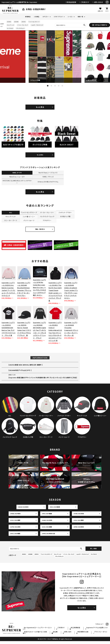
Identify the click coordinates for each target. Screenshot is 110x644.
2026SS (9, 22)
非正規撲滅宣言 (80, 632)
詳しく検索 (93, 551)
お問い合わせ (98, 2)
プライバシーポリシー (102, 635)
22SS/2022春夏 (79, 523)
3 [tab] (55, 86)
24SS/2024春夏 (47, 517)
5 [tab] (62, 86)
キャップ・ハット (11, 25)
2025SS (24, 22)
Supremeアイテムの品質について (98, 632)
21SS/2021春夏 (47, 530)
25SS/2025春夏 (55, 510)
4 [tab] (59, 86)
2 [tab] (51, 86)
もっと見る (40, 107)
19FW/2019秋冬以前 (49, 536)
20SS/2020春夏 (16, 536)
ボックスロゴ (10, 28)
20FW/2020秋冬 (79, 530)
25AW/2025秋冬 (24, 510)
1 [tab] (48, 86)
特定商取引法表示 (87, 635)
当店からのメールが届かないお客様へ (48, 635)
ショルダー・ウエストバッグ (37, 25)
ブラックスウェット (20, 28)
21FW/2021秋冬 (16, 530)
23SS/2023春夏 (16, 523)
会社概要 (65, 635)
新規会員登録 (71, 2)
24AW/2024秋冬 (16, 517)
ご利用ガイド (85, 2)
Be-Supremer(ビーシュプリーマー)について (48, 632)
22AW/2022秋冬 (47, 523)
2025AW (16, 22)
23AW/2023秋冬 (79, 517)
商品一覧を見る (40, 232)
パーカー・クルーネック (23, 25)
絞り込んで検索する (100, 25)
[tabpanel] (55, 57)
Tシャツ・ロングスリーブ (34, 22)
